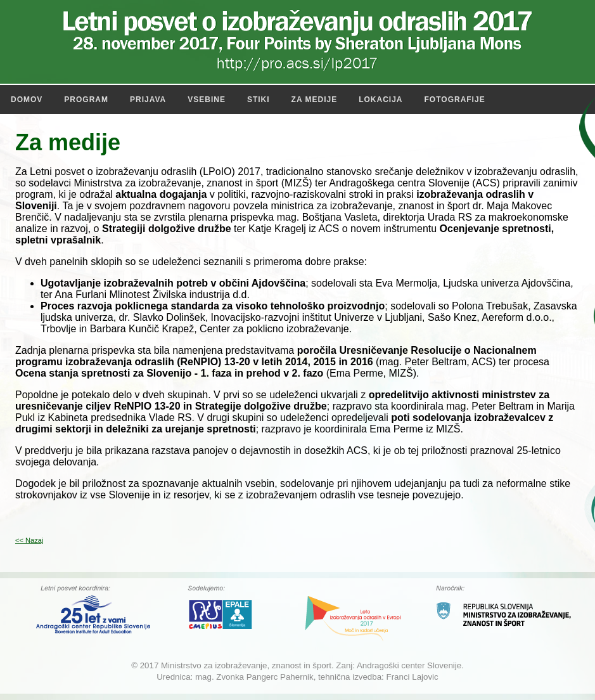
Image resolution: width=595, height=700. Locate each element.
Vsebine (207, 100)
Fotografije (455, 100)
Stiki (259, 100)
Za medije (315, 100)
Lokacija (381, 100)
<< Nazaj (29, 540)
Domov (27, 100)
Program (86, 100)
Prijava (148, 100)
